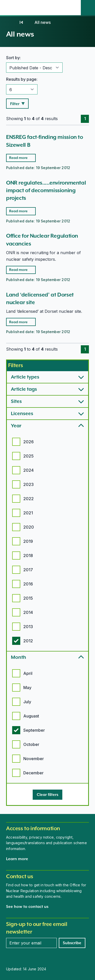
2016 (28, 584)
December (33, 773)
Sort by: (13, 58)
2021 (28, 513)
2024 (29, 470)
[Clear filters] (48, 795)
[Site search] (88, 8)
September (34, 730)
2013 (28, 627)
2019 (28, 541)
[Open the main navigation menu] (74, 8)
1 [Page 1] (85, 119)
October (31, 744)
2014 (28, 612)
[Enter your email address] (31, 943)
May (27, 688)
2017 (28, 570)
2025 (29, 456)
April (28, 673)
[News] (21, 22)
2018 (28, 556)
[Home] (11, 22)
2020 (29, 527)
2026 (29, 442)
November (34, 759)
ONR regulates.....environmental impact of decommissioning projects (46, 190)
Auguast (31, 716)
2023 (29, 484)
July (27, 702)
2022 (29, 499)
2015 (28, 598)
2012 (28, 641)
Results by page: (22, 79)
